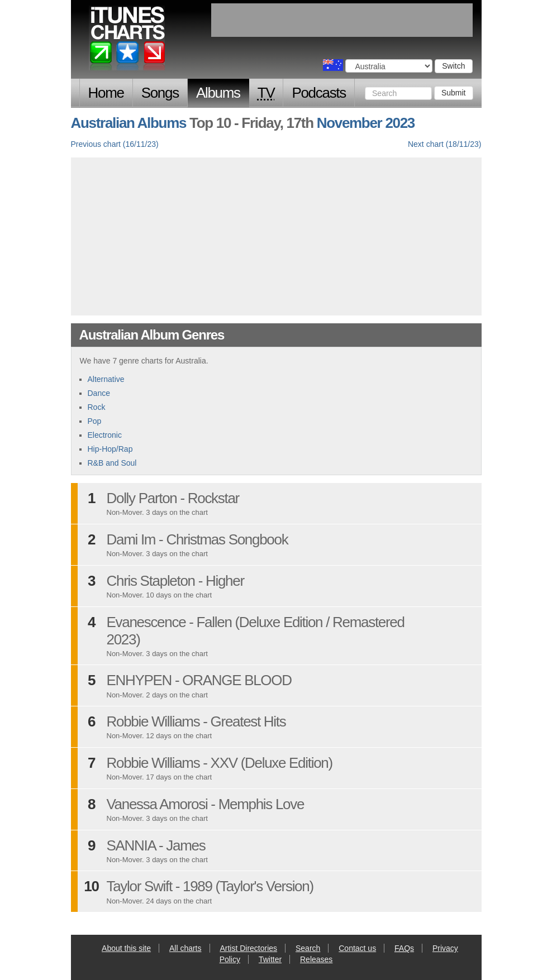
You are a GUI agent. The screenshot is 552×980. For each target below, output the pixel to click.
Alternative (106, 379)
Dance (99, 393)
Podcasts (319, 93)
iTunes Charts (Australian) (128, 41)
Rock (97, 407)
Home (106, 93)
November (349, 123)
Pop (95, 421)
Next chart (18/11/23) (445, 144)
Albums (218, 93)
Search (308, 948)
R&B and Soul (112, 463)
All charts (185, 948)
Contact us (357, 948)
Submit (454, 93)
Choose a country (333, 65)
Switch (453, 66)
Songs (160, 93)
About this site (126, 948)
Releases (316, 959)
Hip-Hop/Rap (110, 449)
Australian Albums (129, 123)
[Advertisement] (276, 235)
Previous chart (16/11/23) (115, 144)
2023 (400, 123)
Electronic (105, 435)
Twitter (270, 959)
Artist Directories (248, 948)
